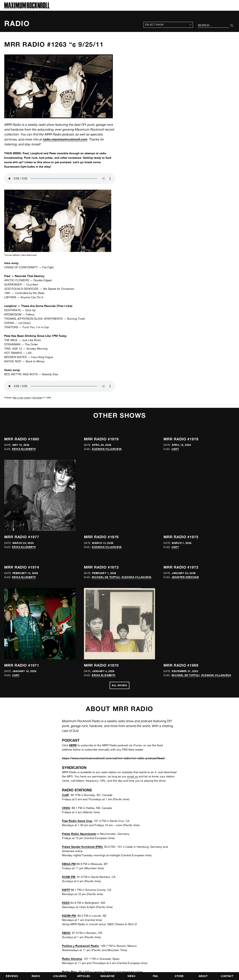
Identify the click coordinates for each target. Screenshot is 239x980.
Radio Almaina (72, 959)
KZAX (66, 903)
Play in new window (22, 397)
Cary (175, 449)
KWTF (66, 890)
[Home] (27, 7)
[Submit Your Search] (232, 25)
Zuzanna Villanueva (107, 449)
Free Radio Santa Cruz (77, 821)
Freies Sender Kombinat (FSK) (82, 847)
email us (133, 776)
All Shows (119, 685)
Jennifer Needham (185, 577)
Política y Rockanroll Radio (80, 946)
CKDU (66, 808)
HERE (73, 745)
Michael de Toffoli (106, 577)
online (139, 972)
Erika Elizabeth (24, 449)
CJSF (66, 795)
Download (37, 397)
